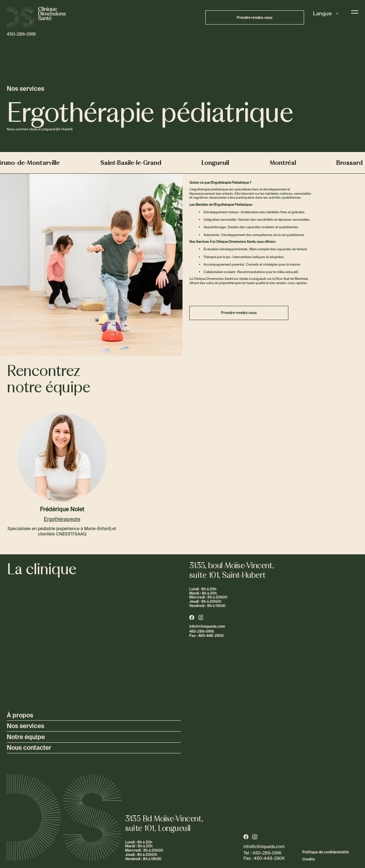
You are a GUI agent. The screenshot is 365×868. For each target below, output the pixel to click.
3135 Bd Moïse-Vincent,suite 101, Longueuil (164, 823)
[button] (326, 14)
